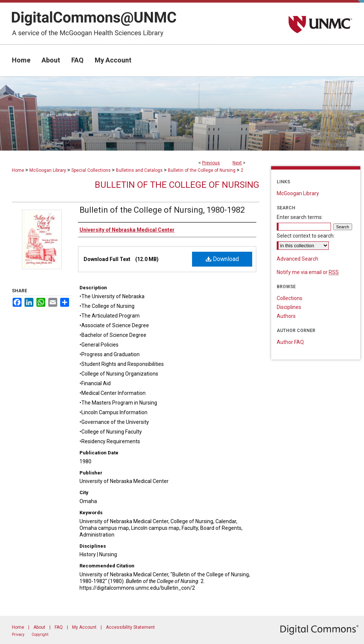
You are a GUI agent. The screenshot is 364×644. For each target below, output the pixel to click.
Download (222, 259)
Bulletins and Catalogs (139, 170)
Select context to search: (306, 236)
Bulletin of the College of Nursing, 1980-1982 (162, 210)
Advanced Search (298, 259)
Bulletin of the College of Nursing (202, 170)
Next (237, 163)
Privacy (18, 635)
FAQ (59, 627)
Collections (290, 298)
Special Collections (91, 170)
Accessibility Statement (130, 627)
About (39, 627)
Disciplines (289, 307)
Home (18, 170)
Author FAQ (290, 342)
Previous (211, 163)
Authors (286, 316)
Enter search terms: (300, 217)
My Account (84, 627)
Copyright (40, 635)
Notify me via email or (308, 272)
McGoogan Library (48, 170)
